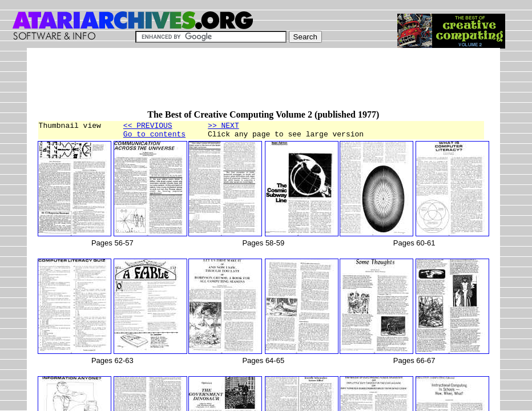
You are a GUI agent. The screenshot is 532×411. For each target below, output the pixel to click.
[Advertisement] (245, 84)
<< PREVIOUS (148, 127)
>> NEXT (223, 127)
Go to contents (154, 137)
